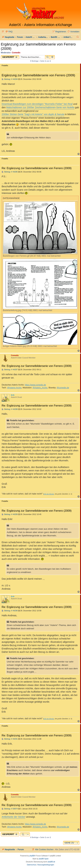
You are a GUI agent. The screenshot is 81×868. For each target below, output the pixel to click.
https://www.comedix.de (35, 385)
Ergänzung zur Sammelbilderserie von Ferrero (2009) (38, 46)
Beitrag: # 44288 (10, 409)
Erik (13, 395)
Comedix (16, 53)
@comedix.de (63, 388)
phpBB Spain (44, 859)
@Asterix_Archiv (40, 388)
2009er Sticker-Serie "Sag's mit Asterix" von (33, 114)
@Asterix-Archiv (14, 388)
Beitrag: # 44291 (10, 739)
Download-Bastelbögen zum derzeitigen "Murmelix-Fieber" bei (37, 104)
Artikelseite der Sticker (13, 817)
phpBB (32, 856)
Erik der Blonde (49, 494)
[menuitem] (9, 32)
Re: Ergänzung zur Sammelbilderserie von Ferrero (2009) (37, 168)
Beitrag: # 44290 (10, 611)
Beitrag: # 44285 (10, 172)
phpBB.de (51, 862)
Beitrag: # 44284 (10, 79)
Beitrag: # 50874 (10, 809)
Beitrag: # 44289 (10, 514)
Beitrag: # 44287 (10, 370)
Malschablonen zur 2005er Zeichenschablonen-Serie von (40, 107)
